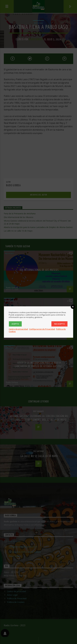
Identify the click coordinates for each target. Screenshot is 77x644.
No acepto (59, 324)
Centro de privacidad (18, 329)
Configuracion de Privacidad (42, 329)
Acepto (15, 324)
